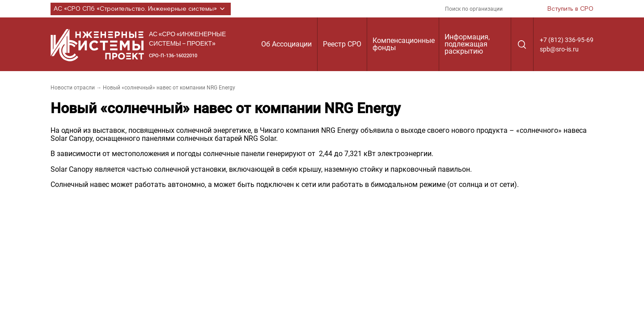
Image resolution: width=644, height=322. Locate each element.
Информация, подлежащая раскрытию (467, 44)
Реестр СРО (342, 44)
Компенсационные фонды (404, 44)
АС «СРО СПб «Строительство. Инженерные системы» (141, 9)
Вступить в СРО (570, 9)
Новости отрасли (73, 88)
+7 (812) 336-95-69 (567, 40)
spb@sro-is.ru (559, 49)
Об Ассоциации (286, 44)
